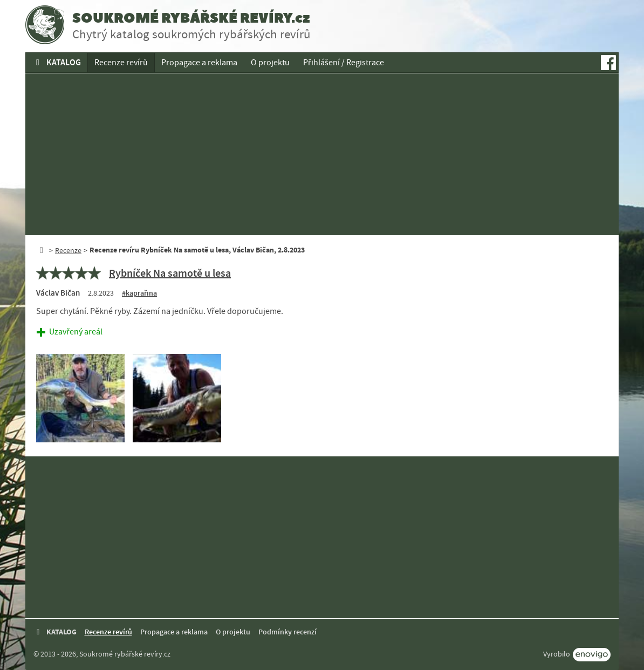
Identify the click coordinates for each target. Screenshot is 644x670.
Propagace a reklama (199, 63)
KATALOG (57, 62)
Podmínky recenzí (287, 632)
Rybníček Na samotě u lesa (170, 273)
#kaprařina (139, 293)
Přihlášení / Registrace (344, 63)
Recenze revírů (121, 63)
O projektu (270, 63)
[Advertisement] (322, 154)
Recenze (68, 250)
